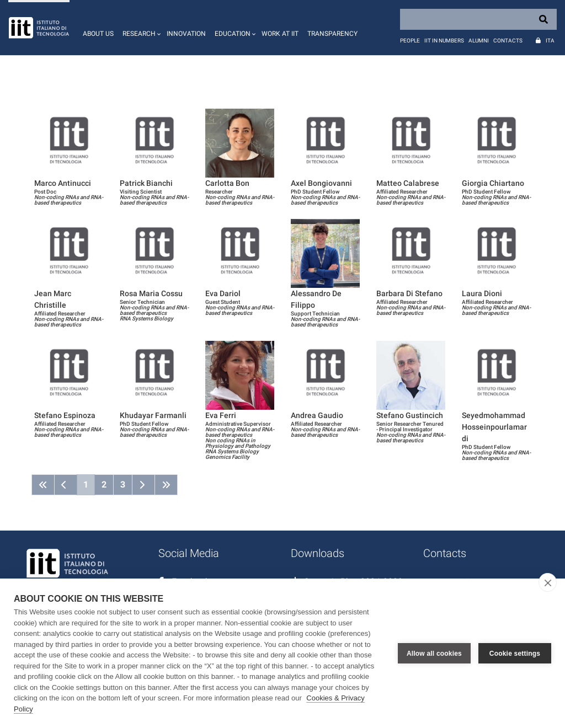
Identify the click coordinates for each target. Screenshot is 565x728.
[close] (548, 582)
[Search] (478, 19)
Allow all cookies (434, 654)
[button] (140, 28)
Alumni (479, 41)
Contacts (508, 41)
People (410, 41)
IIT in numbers (444, 41)
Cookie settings (515, 654)
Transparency (332, 34)
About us (98, 34)
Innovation (186, 34)
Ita (550, 41)
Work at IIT (280, 34)
